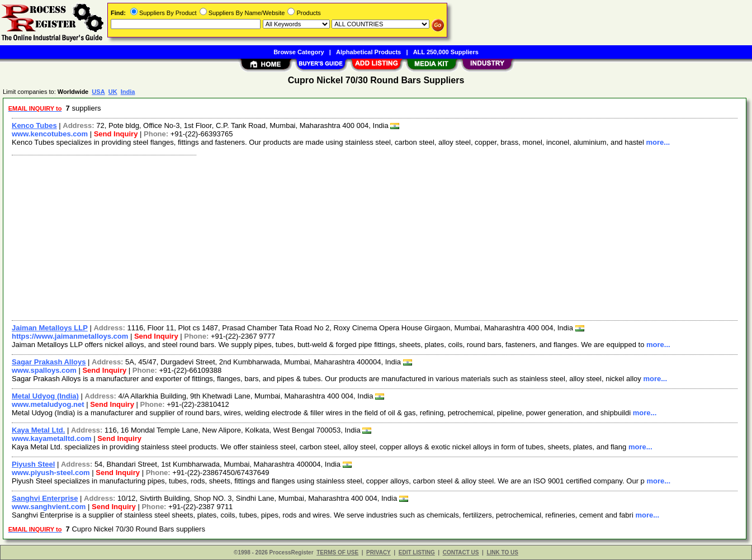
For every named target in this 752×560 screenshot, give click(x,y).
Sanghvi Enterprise (45, 498)
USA (98, 92)
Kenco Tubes (34, 125)
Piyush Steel (33, 464)
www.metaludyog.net (48, 404)
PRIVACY (379, 552)
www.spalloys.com (44, 370)
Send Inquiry (116, 134)
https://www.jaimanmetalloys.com (70, 336)
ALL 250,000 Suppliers (446, 52)
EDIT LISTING (417, 552)
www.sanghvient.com (49, 507)
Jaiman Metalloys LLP (50, 328)
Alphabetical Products (368, 52)
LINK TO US (502, 552)
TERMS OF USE (337, 552)
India (128, 92)
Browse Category (299, 52)
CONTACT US (461, 552)
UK (113, 92)
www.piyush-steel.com (51, 473)
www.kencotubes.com (50, 134)
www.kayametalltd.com (52, 438)
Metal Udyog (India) (45, 396)
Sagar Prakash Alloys (49, 362)
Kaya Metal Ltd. (38, 430)
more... (658, 142)
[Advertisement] (343, 236)
